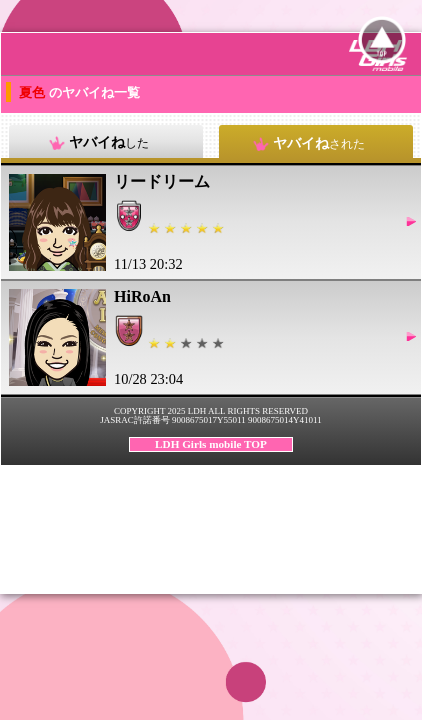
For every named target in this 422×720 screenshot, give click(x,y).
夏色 (33, 92)
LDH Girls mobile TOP (211, 444)
